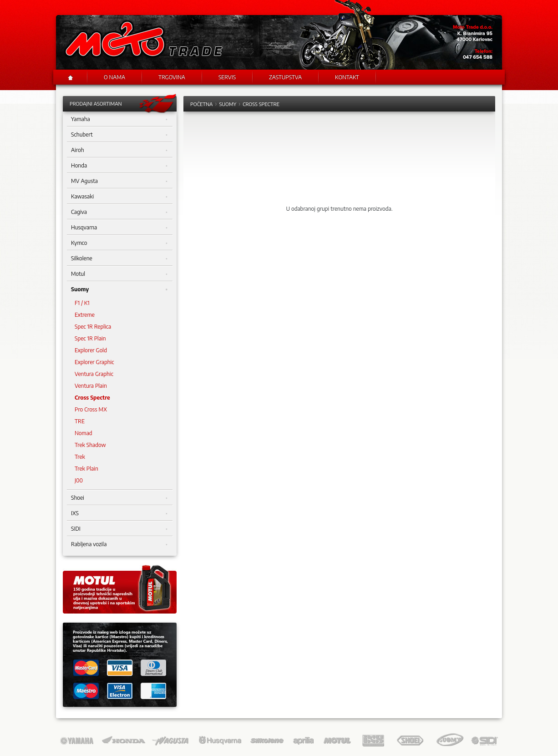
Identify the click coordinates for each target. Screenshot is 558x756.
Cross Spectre (92, 398)
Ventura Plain (91, 386)
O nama (114, 77)
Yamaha (119, 119)
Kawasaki (119, 197)
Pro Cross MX (91, 409)
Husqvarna (119, 228)
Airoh (119, 150)
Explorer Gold (91, 350)
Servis (227, 77)
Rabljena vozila (119, 544)
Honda (119, 166)
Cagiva (119, 212)
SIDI (119, 529)
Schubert (119, 135)
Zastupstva (285, 77)
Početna (201, 104)
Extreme (85, 315)
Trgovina (172, 77)
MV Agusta (119, 181)
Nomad (84, 433)
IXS (119, 513)
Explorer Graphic (94, 362)
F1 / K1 (82, 303)
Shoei (119, 498)
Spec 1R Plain (90, 338)
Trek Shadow (90, 445)
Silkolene (119, 259)
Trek (80, 457)
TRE (80, 421)
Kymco (119, 243)
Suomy (119, 289)
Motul (119, 274)
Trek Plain (86, 469)
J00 (79, 480)
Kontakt (347, 77)
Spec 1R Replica (93, 327)
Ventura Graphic (94, 374)
